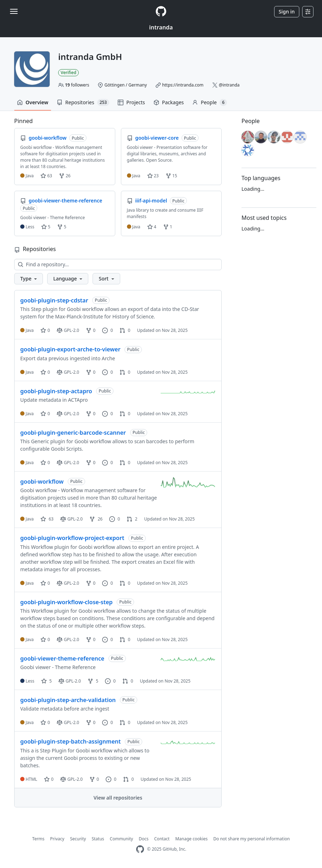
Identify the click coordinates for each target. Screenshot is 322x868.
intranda (161, 27)
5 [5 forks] (93, 681)
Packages (169, 102)
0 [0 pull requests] (125, 330)
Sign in (287, 12)
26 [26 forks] (96, 519)
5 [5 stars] (46, 681)
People (210, 102)
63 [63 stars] (47, 519)
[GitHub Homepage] (140, 849)
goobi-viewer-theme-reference (62, 658)
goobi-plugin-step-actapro (56, 391)
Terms (38, 839)
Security (78, 839)
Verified (68, 73)
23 (153, 176)
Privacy (57, 839)
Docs (144, 839)
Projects (131, 102)
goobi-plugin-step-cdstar (54, 300)
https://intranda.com (183, 85)
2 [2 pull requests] (132, 519)
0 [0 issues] (107, 330)
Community (122, 839)
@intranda (229, 85)
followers (77, 85)
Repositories (83, 102)
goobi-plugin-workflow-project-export (72, 538)
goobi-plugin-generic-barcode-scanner (73, 433)
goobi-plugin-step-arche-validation (68, 700)
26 (65, 176)
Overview (33, 102)
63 (46, 176)
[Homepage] (161, 12)
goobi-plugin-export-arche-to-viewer (70, 349)
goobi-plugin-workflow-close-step (66, 602)
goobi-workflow (42, 482)
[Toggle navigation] (14, 11)
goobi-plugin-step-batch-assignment (70, 741)
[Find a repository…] (118, 265)
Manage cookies (191, 839)
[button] (29, 279)
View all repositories (118, 798)
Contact (162, 839)
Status (98, 839)
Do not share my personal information (252, 839)
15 (171, 176)
